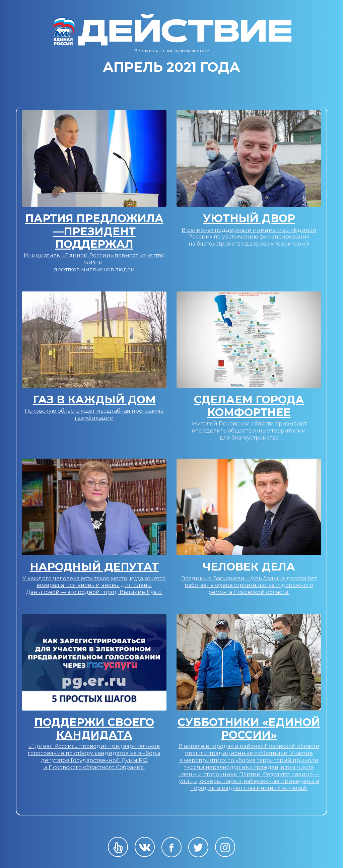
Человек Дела (249, 567)
